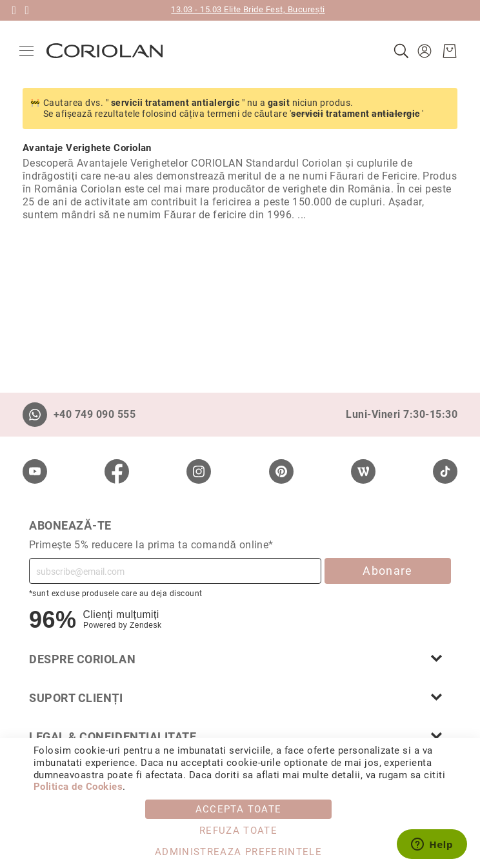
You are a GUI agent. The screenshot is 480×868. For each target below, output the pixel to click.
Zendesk (145, 625)
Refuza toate (238, 831)
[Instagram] (199, 471)
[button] (423, 51)
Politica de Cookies (78, 787)
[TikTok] (445, 471)
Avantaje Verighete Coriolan (87, 148)
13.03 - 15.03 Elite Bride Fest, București (248, 9)
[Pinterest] (281, 471)
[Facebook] (117, 471)
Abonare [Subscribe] (387, 571)
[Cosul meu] (446, 51)
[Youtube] (35, 471)
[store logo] (108, 51)
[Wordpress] (363, 471)
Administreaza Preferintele (238, 852)
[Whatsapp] (35, 415)
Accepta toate (239, 809)
